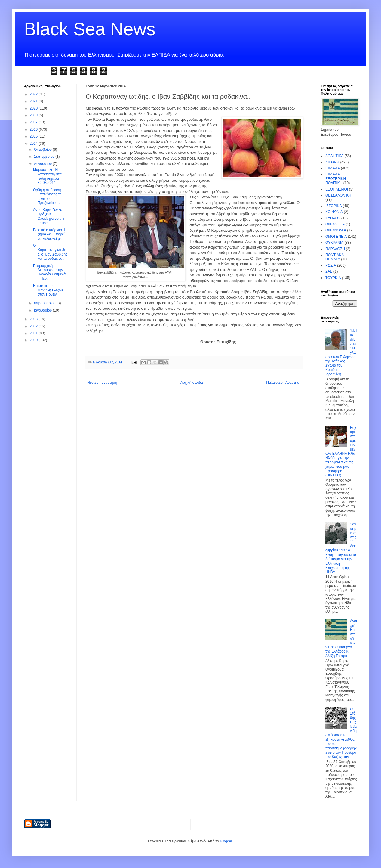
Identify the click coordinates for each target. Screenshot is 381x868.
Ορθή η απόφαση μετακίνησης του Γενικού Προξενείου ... (48, 196)
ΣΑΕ (329, 271)
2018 (34, 115)
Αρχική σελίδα (192, 383)
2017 (34, 122)
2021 (34, 101)
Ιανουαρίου (43, 310)
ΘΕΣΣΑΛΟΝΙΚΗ (338, 195)
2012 (34, 326)
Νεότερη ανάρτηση (102, 383)
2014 (34, 144)
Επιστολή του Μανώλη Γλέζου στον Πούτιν (48, 290)
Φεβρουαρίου (45, 303)
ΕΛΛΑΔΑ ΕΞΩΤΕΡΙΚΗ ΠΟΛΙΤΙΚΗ (336, 179)
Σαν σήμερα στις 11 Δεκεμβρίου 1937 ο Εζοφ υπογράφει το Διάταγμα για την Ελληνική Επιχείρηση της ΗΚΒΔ (341, 548)
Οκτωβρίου (43, 150)
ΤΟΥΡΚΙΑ (333, 278)
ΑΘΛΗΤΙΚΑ (334, 156)
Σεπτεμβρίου (45, 157)
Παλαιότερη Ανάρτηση (284, 383)
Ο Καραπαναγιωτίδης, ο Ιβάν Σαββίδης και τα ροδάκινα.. (50, 252)
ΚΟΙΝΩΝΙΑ (334, 212)
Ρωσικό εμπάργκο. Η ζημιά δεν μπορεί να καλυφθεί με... (50, 234)
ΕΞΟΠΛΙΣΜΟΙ (337, 189)
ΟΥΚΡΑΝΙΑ (334, 243)
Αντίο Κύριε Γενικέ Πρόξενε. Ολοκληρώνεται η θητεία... (49, 216)
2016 (34, 129)
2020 (34, 108)
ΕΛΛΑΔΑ (333, 168)
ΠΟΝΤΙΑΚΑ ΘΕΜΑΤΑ (335, 257)
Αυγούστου (43, 164)
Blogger (226, 841)
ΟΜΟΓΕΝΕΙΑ (336, 237)
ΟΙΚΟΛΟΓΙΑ (335, 224)
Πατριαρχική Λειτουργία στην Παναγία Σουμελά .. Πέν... (49, 272)
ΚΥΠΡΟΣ (333, 218)
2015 (34, 136)
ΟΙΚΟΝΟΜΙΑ (336, 230)
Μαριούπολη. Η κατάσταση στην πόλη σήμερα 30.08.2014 (48, 176)
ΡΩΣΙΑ (331, 265)
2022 (34, 94)
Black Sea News (90, 29)
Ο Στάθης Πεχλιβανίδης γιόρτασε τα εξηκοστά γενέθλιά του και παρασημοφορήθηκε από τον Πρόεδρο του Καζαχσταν (341, 733)
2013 (34, 319)
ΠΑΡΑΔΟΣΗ (335, 249)
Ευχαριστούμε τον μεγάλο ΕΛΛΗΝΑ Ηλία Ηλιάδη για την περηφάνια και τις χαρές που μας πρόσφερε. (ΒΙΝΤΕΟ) (341, 451)
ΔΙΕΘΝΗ (332, 162)
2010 (34, 340)
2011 (34, 333)
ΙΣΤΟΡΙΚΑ (334, 206)
